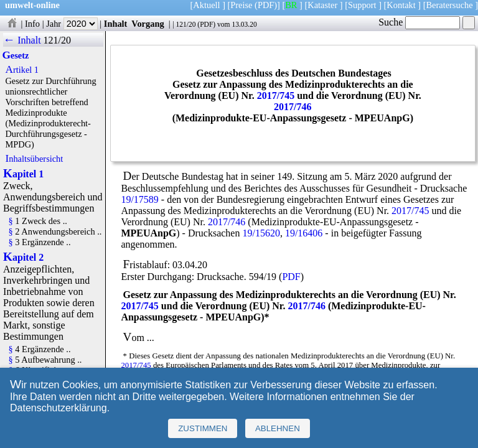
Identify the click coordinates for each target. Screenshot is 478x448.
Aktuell (206, 5)
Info (32, 24)
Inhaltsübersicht (34, 159)
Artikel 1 (22, 70)
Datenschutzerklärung (59, 408)
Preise (241, 5)
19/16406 (304, 233)
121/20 (185, 24)
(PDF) (266, 5)
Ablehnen (278, 428)
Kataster (322, 5)
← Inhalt (22, 40)
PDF (206, 24)
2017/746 (293, 107)
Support (362, 5)
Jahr (72, 24)
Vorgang (148, 24)
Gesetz (15, 55)
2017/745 (276, 96)
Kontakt (401, 5)
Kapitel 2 (23, 257)
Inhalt (116, 24)
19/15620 (261, 233)
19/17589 (139, 199)
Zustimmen (203, 428)
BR (291, 5)
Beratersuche (450, 5)
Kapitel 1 (23, 174)
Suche (419, 22)
